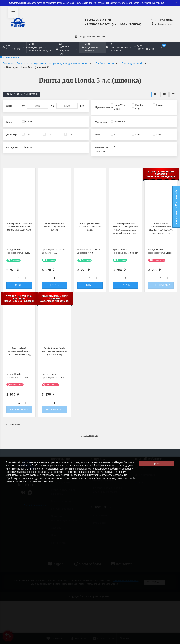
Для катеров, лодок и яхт (66, 49)
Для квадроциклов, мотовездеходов (40, 47)
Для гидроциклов (145, 47)
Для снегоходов (13, 47)
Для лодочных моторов (92, 47)
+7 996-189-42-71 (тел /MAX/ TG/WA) (113, 24)
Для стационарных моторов (119, 47)
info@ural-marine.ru (90, 37)
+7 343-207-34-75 (98, 20)
